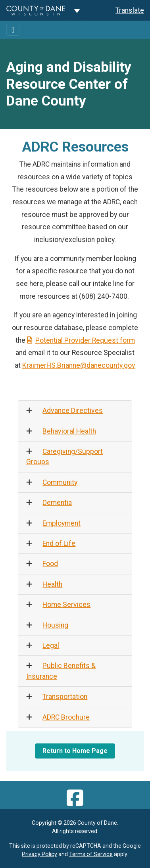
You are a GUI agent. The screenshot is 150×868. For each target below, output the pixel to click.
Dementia (57, 503)
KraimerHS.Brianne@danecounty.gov (79, 365)
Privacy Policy (39, 854)
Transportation (65, 697)
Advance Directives (73, 411)
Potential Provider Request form (81, 340)
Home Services (66, 605)
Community (60, 482)
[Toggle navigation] (13, 30)
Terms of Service (91, 854)
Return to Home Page (75, 751)
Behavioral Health (69, 431)
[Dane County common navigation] (77, 10)
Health (52, 584)
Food (50, 564)
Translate (130, 10)
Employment (62, 523)
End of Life (59, 543)
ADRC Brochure (66, 717)
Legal (51, 645)
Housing (55, 625)
